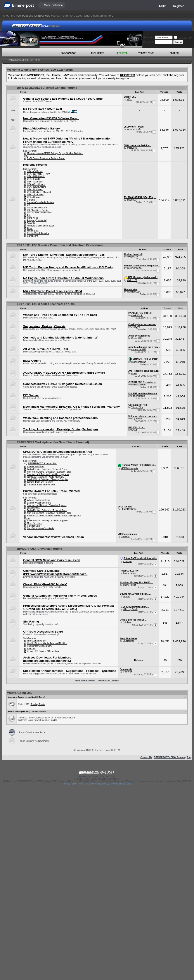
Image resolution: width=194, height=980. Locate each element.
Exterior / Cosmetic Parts (39, 503)
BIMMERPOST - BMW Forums (169, 757)
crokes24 (125, 537)
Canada (31, 200)
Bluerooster (128, 641)
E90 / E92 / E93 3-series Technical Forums (46, 304)
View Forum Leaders (108, 681)
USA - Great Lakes (36, 184)
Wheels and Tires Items (38, 500)
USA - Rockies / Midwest (39, 192)
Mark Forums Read (85, 681)
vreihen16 (128, 672)
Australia (31, 223)
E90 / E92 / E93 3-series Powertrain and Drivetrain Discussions (60, 245)
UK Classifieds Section (38, 210)
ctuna (134, 373)
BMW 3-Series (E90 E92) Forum (24, 60)
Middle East (33, 231)
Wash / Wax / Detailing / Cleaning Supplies (48, 479)
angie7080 (132, 148)
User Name (149, 37)
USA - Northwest (35, 190)
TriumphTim (137, 407)
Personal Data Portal (121, 784)
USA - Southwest (35, 195)
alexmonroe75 (134, 129)
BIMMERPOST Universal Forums (39, 549)
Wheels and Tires (36, 467)
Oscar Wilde (137, 338)
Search (174, 53)
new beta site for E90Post (33, 16)
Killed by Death (130, 609)
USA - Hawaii (34, 197)
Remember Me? (184, 38)
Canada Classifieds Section (40, 202)
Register (178, 6)
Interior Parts (33, 508)
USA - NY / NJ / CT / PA (39, 174)
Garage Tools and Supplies (40, 482)
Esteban (127, 622)
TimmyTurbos (129, 573)
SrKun (134, 430)
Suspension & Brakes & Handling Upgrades (48, 474)
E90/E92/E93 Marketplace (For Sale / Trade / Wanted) (53, 442)
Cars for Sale (33, 526)
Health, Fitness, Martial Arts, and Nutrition (47, 643)
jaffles (130, 99)
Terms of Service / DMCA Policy (94, 784)
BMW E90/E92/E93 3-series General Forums (47, 88)
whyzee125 (137, 419)
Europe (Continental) (37, 220)
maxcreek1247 (134, 292)
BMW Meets (98, 53)
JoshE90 (136, 327)
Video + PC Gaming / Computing (43, 651)
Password (148, 42)
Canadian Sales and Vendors (41, 485)
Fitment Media (138, 396)
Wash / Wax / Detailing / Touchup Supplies (48, 521)
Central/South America (38, 233)
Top (189, 757)
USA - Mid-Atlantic (36, 176)
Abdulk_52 (132, 280)
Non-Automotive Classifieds (41, 528)
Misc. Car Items (35, 523)
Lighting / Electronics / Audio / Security (46, 477)
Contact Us (146, 757)
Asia (29, 215)
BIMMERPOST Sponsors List (42, 464)
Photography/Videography (40, 646)
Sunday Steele (38, 704)
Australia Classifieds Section (41, 226)
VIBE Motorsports (129, 468)
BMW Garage (69, 53)
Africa (30, 228)
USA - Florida (34, 179)
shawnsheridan (139, 362)
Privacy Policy (69, 784)
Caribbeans (33, 236)
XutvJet (126, 596)
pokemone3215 (135, 268)
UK (29, 205)
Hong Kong (33, 218)
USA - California (35, 171)
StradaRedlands (129, 509)
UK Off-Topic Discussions (39, 213)
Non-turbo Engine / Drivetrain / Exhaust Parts (49, 472)
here (110, 16)
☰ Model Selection (52, 5)
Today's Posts (146, 53)
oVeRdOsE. (137, 316)
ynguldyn (127, 561)
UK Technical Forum (37, 208)
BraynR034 (132, 200)
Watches (31, 649)
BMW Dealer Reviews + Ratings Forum (46, 158)
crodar (54, 720)
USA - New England (37, 187)
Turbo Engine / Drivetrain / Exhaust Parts (47, 469)
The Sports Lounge (36, 641)
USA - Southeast (35, 182)
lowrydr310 (133, 257)
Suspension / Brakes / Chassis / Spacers (47, 505)
